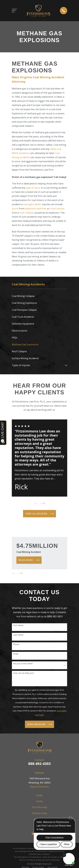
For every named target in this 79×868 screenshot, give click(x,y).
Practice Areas (39, 813)
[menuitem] (39, 296)
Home (39, 801)
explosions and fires (36, 208)
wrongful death (33, 204)
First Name (18, 625)
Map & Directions (39, 787)
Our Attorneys (39, 807)
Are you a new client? (23, 664)
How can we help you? (24, 673)
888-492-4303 (39, 764)
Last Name (18, 635)
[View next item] (43, 503)
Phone (16, 644)
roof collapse (27, 213)
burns (15, 208)
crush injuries (57, 208)
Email (16, 654)
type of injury (33, 188)
